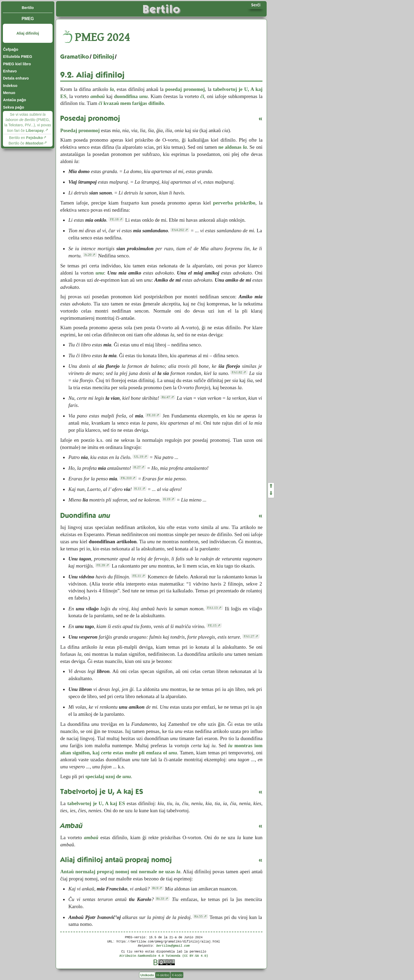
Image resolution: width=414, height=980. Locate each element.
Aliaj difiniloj (28, 33)
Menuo (9, 93)
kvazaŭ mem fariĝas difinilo (131, 103)
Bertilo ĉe (26, 143)
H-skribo (163, 975)
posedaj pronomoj (185, 89)
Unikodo (147, 975)
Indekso (10, 86)
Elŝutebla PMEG (17, 57)
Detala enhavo (16, 78)
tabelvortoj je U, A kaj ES (96, 803)
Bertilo (28, 8)
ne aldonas (233, 147)
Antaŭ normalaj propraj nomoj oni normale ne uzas (120, 872)
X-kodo (177, 975)
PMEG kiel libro (17, 64)
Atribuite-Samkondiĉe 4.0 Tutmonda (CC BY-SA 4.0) (164, 956)
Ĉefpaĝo (11, 49)
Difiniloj (103, 57)
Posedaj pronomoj (80, 130)
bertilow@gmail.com (173, 946)
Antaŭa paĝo (14, 100)
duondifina (131, 96)
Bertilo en (26, 138)
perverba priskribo (234, 203)
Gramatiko (75, 57)
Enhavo (10, 71)
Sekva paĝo (13, 107)
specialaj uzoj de (108, 776)
